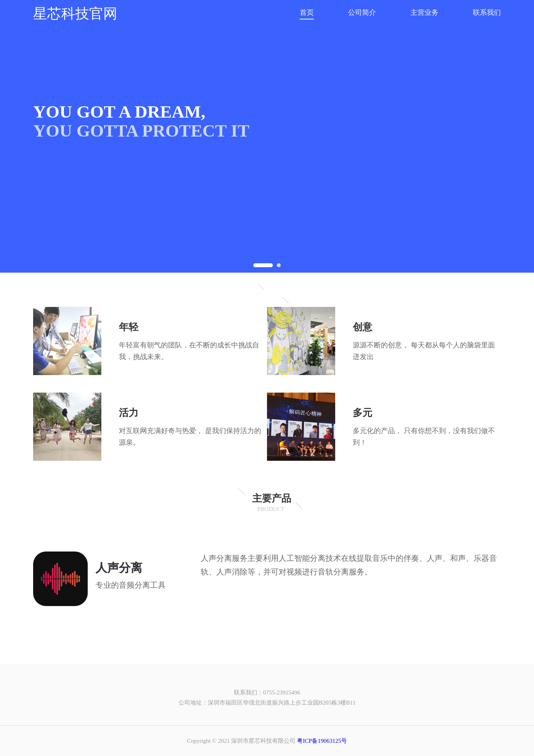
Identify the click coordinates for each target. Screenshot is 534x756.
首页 (307, 12)
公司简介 (362, 12)
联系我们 (487, 12)
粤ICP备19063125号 (322, 741)
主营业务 (424, 12)
